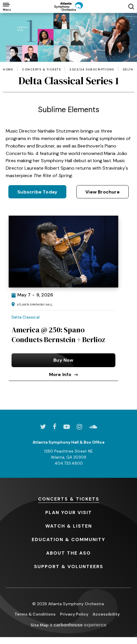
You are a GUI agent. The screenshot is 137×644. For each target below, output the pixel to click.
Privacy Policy (74, 614)
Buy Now (63, 360)
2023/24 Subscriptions (92, 70)
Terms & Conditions (35, 614)
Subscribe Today (37, 192)
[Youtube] (67, 427)
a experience (78, 625)
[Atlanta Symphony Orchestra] (69, 6)
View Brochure (103, 192)
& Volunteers (69, 567)
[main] (68, 211)
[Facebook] (55, 427)
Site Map (40, 625)
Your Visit (69, 512)
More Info (64, 374)
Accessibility (106, 614)
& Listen (69, 526)
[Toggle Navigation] (6, 6)
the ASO (68, 553)
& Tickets (69, 499)
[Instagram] (79, 427)
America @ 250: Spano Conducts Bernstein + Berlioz (58, 335)
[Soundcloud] (93, 427)
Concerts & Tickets (41, 70)
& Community (68, 539)
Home (8, 70)
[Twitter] (43, 427)
